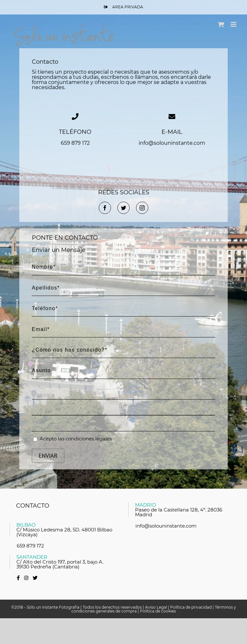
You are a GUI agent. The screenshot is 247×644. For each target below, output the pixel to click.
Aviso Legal (156, 607)
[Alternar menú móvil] (234, 24)
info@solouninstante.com (166, 526)
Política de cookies (158, 611)
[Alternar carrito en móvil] (221, 24)
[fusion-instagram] (142, 208)
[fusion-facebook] (105, 208)
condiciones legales (89, 439)
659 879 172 (30, 546)
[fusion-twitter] (123, 208)
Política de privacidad (191, 607)
